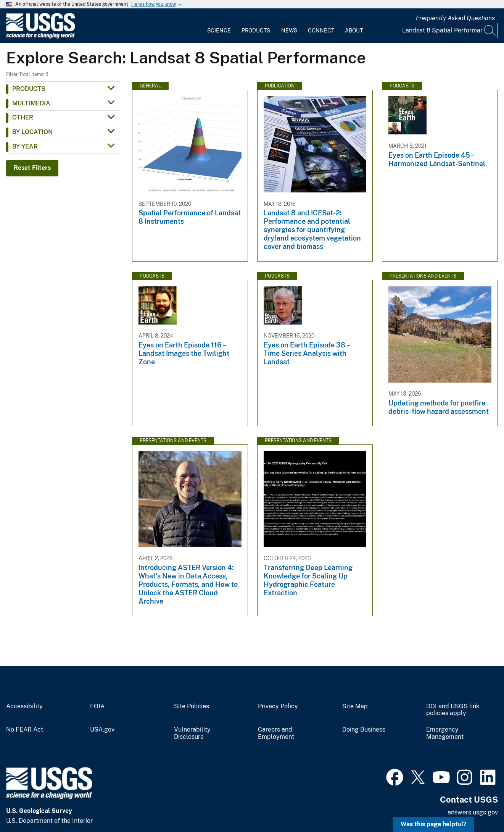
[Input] (448, 31)
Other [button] (23, 117)
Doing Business (364, 730)
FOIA (97, 706)
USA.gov (102, 730)
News (289, 31)
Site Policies (192, 706)
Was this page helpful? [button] (434, 824)
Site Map (355, 706)
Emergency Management (445, 733)
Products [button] (29, 89)
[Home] (40, 37)
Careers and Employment (276, 733)
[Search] (490, 31)
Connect (321, 31)
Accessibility (24, 706)
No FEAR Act (25, 730)
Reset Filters (32, 168)
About (354, 31)
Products (256, 31)
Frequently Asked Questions (455, 18)
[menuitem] (219, 26)
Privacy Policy (278, 706)
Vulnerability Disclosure (192, 733)
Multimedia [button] (31, 103)
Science (219, 31)
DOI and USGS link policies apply (453, 710)
